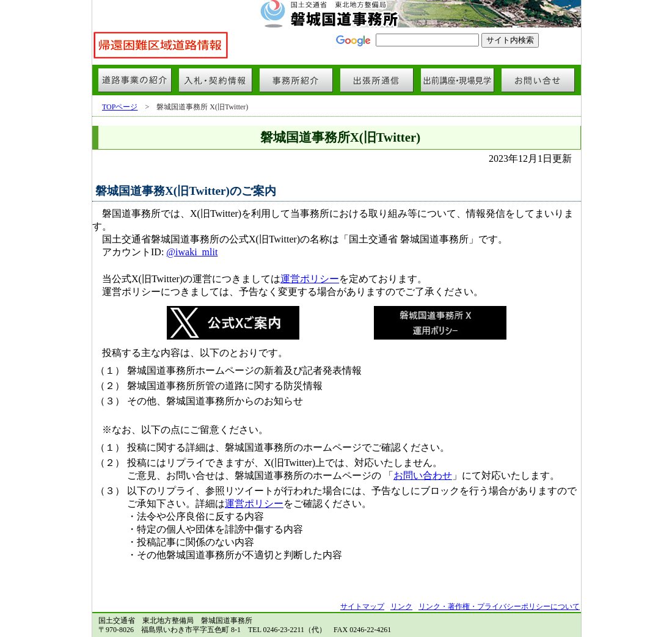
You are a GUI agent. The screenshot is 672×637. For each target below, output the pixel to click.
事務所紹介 (296, 80)
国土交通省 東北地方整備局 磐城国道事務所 (337, 14)
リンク (401, 606)
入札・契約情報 (216, 80)
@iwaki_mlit (192, 252)
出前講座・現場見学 (458, 80)
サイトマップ (362, 606)
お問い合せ (538, 80)
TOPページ (120, 107)
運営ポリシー (310, 279)
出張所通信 (377, 80)
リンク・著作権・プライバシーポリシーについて (499, 606)
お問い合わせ (423, 475)
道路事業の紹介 (135, 80)
